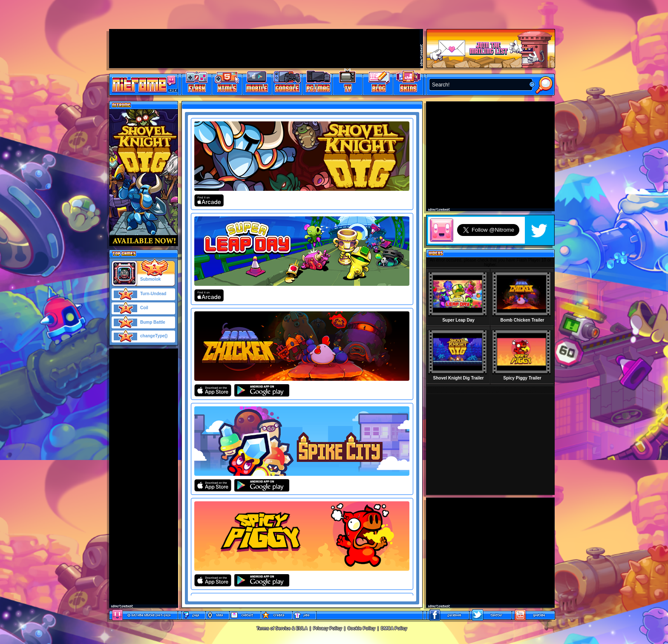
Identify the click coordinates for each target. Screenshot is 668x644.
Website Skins (408, 83)
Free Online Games (197, 83)
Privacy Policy (328, 628)
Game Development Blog (378, 83)
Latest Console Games (287, 83)
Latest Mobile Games (257, 83)
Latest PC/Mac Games (318, 83)
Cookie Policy (362, 628)
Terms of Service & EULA (282, 628)
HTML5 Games (227, 83)
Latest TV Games (348, 83)
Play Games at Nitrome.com (140, 84)
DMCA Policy (394, 628)
